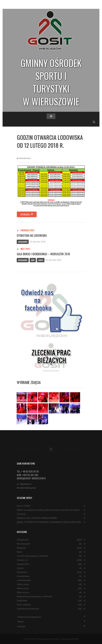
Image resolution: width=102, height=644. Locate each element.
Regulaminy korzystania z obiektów (35, 597)
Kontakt (21, 627)
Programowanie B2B (69, 639)
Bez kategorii (23, 544)
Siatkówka (22, 601)
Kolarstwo (22, 572)
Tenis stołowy (24, 605)
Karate (41, 260)
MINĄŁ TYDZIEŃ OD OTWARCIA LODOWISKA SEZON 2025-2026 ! (49, 523)
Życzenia (21, 514)
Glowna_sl (22, 560)
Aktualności (25, 158)
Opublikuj (27, 214)
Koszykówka (23, 576)
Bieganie (21, 548)
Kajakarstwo (23, 564)
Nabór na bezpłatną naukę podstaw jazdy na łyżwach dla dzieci (48, 510)
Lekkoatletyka (24, 580)
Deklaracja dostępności (29, 617)
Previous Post (26, 230)
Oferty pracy (23, 585)
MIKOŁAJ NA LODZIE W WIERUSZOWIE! (37, 518)
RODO (21, 622)
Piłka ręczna (23, 593)
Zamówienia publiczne (28, 609)
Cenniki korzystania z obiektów (32, 556)
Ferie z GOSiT (24, 506)
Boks (33, 260)
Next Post (24, 249)
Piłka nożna (23, 589)
